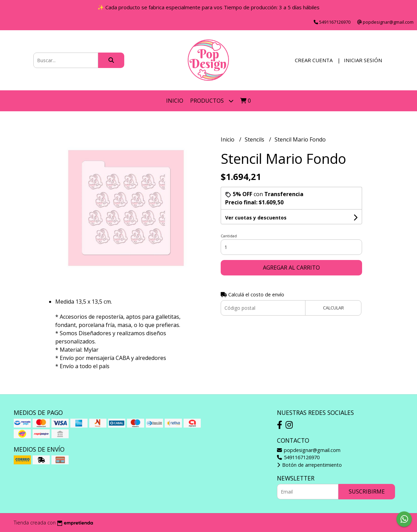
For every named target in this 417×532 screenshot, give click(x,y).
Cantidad (229, 236)
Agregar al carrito (291, 268)
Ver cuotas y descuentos (256, 218)
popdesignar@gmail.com (309, 450)
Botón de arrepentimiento (309, 465)
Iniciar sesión (363, 60)
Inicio (175, 101)
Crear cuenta (314, 60)
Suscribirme (367, 491)
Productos (212, 101)
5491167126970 (298, 457)
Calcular (333, 308)
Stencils (255, 139)
